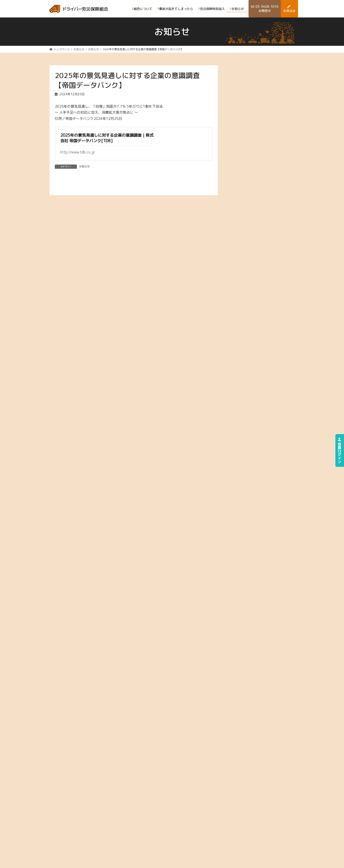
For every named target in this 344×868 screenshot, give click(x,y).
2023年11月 (256, 347)
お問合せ (227, 833)
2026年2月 (255, 111)
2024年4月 (255, 304)
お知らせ (84, 166)
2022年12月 (256, 444)
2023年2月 (255, 426)
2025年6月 (255, 181)
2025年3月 (255, 207)
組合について (230, 816)
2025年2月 (255, 216)
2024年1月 (255, 330)
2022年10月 (256, 461)
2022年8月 (255, 479)
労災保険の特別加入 (234, 825)
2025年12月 (256, 128)
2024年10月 (256, 251)
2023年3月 (255, 417)
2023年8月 (255, 374)
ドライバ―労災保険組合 (253, 860)
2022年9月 (255, 470)
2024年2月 (255, 321)
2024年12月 (256, 233)
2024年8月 (255, 268)
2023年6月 (255, 391)
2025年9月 (255, 155)
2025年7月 (255, 172)
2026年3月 (255, 102)
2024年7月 (255, 277)
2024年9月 (255, 260)
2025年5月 (255, 190)
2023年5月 (255, 400)
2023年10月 (256, 356)
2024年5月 (255, 295)
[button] (266, 529)
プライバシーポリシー (65, 860)
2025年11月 (256, 137)
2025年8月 (255, 163)
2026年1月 (255, 120)
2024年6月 (255, 286)
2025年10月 (256, 146)
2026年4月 (255, 93)
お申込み (265, 825)
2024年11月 (256, 242)
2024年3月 (255, 312)
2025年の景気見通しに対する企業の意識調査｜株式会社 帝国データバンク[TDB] (107, 138)
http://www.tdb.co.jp (78, 152)
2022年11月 (256, 452)
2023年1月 (255, 435)
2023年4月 (255, 409)
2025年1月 (255, 225)
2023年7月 (255, 382)
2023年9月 (255, 365)
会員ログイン (339, 450)
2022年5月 (255, 487)
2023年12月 (256, 338)
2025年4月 (255, 198)
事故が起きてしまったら (276, 816)
